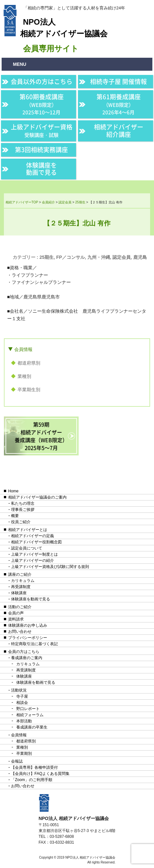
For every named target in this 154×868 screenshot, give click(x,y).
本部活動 (24, 721)
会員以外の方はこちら (42, 81)
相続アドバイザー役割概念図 (36, 542)
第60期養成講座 (42, 104)
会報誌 (17, 761)
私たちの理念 (23, 503)
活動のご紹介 (20, 607)
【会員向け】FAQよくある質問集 (40, 774)
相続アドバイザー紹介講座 (119, 131)
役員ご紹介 (21, 522)
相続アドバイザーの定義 (32, 536)
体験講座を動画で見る (41, 169)
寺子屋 (22, 696)
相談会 (22, 703)
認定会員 (122, 257)
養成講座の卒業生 (32, 727)
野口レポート (28, 709)
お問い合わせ (20, 632)
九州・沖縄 (99, 257)
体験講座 (19, 593)
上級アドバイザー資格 (42, 130)
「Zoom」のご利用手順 (32, 780)
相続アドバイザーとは (28, 530)
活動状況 (19, 690)
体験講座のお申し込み (28, 625)
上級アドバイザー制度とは (34, 554)
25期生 (47, 257)
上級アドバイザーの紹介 (32, 561)
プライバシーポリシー (28, 638)
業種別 (24, 376)
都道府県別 (29, 363)
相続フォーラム (30, 715)
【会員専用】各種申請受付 (34, 767)
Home (13, 491)
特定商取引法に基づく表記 (34, 644)
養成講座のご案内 (27, 658)
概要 (15, 516)
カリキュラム (23, 581)
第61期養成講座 (119, 104)
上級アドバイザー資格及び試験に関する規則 (50, 567)
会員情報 (23, 349)
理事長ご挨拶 (23, 510)
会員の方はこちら (24, 652)
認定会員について (27, 548)
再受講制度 (21, 587)
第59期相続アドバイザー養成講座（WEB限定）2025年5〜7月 (41, 436)
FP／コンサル (71, 257)
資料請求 (16, 619)
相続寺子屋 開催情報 (118, 81)
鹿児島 (140, 257)
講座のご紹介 (20, 574)
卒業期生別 (29, 390)
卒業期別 (24, 753)
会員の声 (16, 613)
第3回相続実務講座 (41, 150)
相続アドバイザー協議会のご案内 (37, 497)
